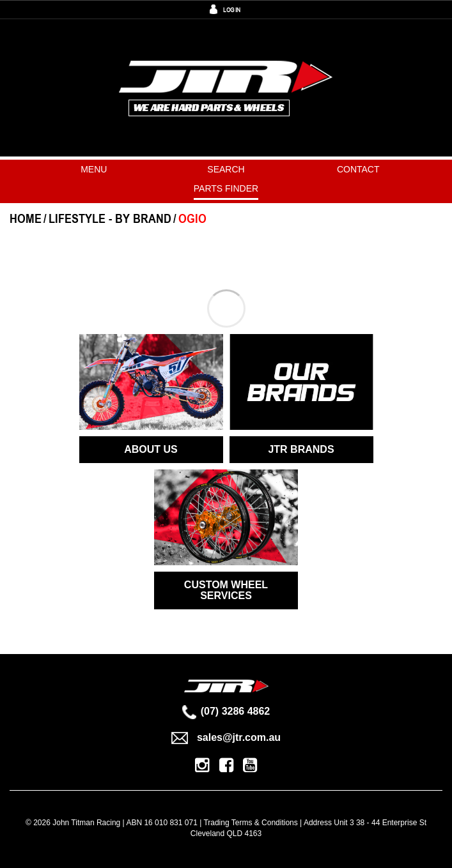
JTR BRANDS (301, 449)
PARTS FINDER (226, 188)
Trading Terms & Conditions (250, 823)
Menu (94, 169)
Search (226, 169)
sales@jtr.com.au (226, 737)
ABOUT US (151, 449)
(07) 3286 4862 (226, 711)
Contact (358, 169)
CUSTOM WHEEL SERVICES (226, 590)
